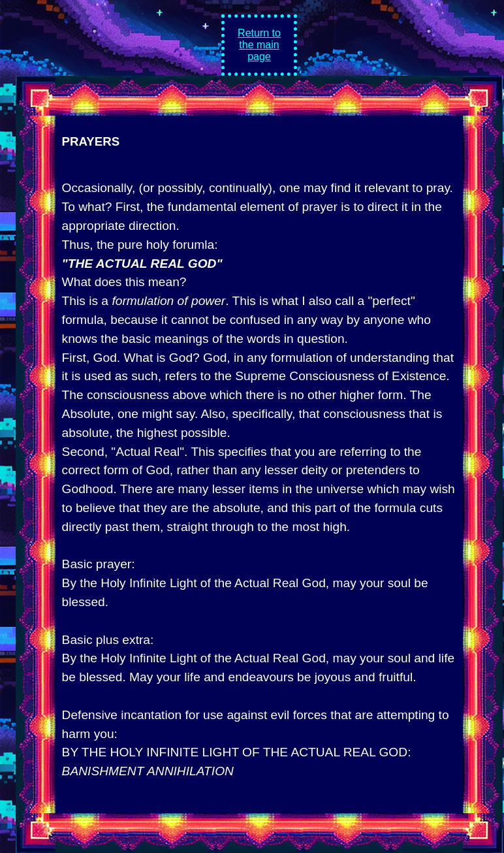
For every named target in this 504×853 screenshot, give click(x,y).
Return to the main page (259, 45)
